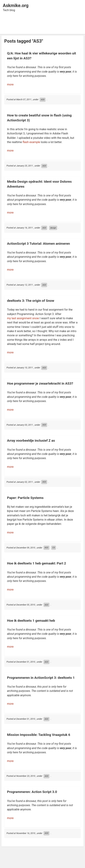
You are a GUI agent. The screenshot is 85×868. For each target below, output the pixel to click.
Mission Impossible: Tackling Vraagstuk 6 (39, 735)
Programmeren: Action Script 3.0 (32, 792)
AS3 (43, 100)
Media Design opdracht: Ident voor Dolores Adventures (39, 184)
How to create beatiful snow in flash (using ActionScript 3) (39, 118)
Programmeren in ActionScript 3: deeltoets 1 (41, 678)
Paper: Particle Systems (25, 498)
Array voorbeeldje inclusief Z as (31, 441)
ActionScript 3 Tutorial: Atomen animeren (38, 244)
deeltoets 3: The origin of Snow (31, 301)
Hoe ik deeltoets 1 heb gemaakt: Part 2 (37, 563)
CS (54, 548)
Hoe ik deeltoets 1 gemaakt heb (31, 621)
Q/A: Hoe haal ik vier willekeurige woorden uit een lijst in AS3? (42, 56)
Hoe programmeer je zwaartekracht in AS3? (40, 383)
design (53, 228)
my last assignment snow (23, 318)
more (10, 84)
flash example (31, 142)
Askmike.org (16, 5)
